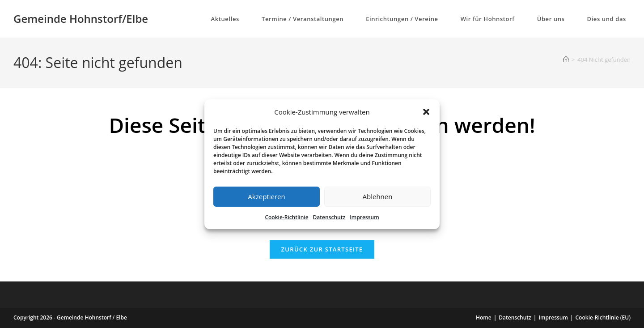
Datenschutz (329, 217)
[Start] (566, 60)
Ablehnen (378, 196)
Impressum (364, 217)
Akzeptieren (266, 196)
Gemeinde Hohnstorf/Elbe (81, 19)
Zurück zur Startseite (322, 249)
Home (484, 317)
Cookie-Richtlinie (286, 217)
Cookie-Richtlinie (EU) (603, 317)
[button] (426, 112)
